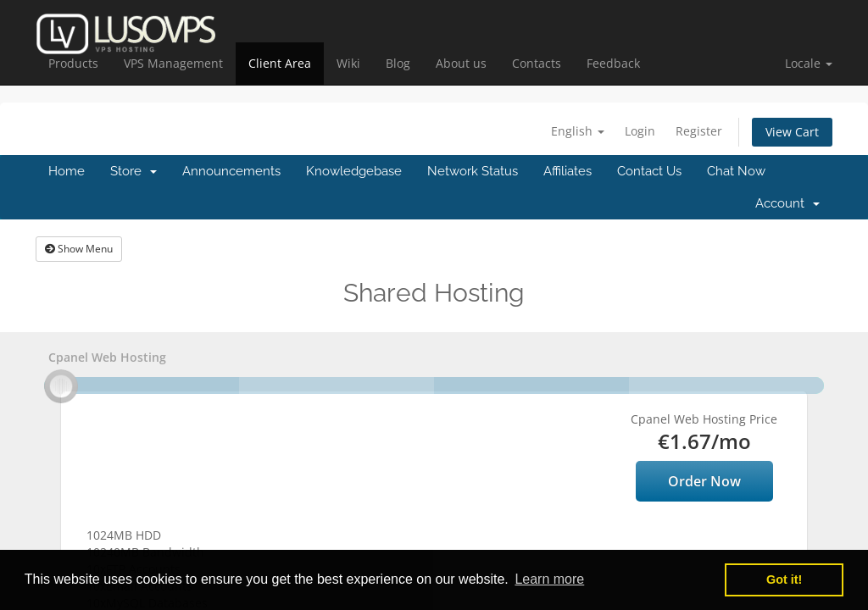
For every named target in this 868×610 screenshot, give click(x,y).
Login (640, 131)
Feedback (613, 63)
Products (73, 63)
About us (461, 63)
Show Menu (79, 249)
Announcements (231, 171)
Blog (398, 63)
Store (134, 171)
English (578, 131)
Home (67, 171)
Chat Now (736, 171)
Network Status (473, 171)
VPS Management (173, 63)
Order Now (704, 481)
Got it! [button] (784, 579)
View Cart (792, 132)
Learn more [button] (549, 579)
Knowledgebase (354, 171)
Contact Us (649, 171)
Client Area (280, 63)
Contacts (537, 63)
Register (699, 131)
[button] (809, 64)
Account (787, 203)
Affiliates (568, 171)
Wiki (348, 63)
